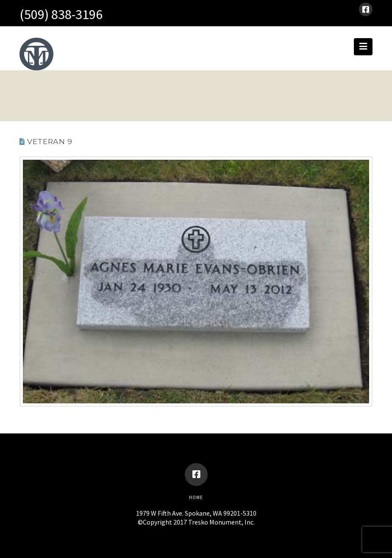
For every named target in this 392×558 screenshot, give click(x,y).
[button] (363, 47)
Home (196, 497)
